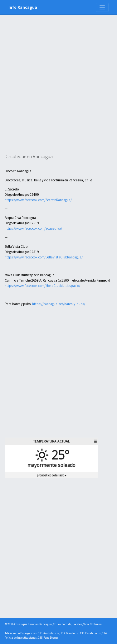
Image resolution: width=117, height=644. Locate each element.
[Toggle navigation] (102, 7)
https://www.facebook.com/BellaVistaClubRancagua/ (44, 257)
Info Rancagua (23, 7)
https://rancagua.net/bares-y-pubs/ (59, 304)
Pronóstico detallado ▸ (52, 475)
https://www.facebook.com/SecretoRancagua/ (38, 200)
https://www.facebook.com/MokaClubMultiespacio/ (42, 286)
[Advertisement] (58, 92)
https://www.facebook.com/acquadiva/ (33, 228)
